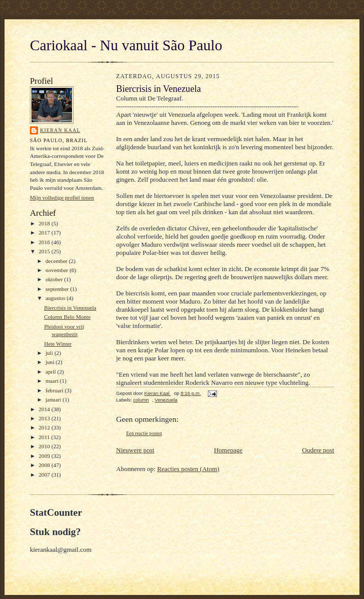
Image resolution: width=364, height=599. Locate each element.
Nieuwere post (135, 450)
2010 (45, 446)
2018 (45, 223)
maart (53, 381)
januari (54, 400)
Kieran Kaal (60, 130)
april (51, 372)
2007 (45, 475)
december (57, 261)
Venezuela (166, 400)
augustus (56, 298)
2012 (45, 427)
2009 (45, 456)
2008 (45, 465)
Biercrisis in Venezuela (70, 308)
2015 (45, 251)
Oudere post (318, 450)
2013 (45, 418)
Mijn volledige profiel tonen (62, 197)
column (141, 400)
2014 (45, 409)
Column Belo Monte (67, 317)
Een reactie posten (144, 433)
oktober (55, 279)
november (58, 270)
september (58, 289)
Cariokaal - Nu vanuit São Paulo (126, 45)
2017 (45, 232)
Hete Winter (58, 344)
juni (51, 362)
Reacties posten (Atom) (188, 469)
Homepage (228, 450)
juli (50, 353)
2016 (45, 242)
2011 (45, 437)
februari (55, 390)
